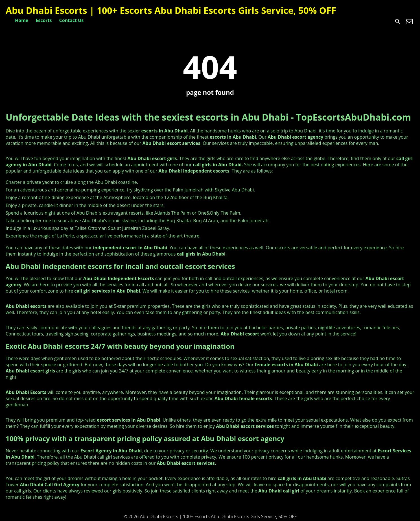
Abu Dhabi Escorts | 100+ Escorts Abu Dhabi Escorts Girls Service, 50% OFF (171, 10)
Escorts (44, 20)
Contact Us (72, 20)
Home (22, 20)
